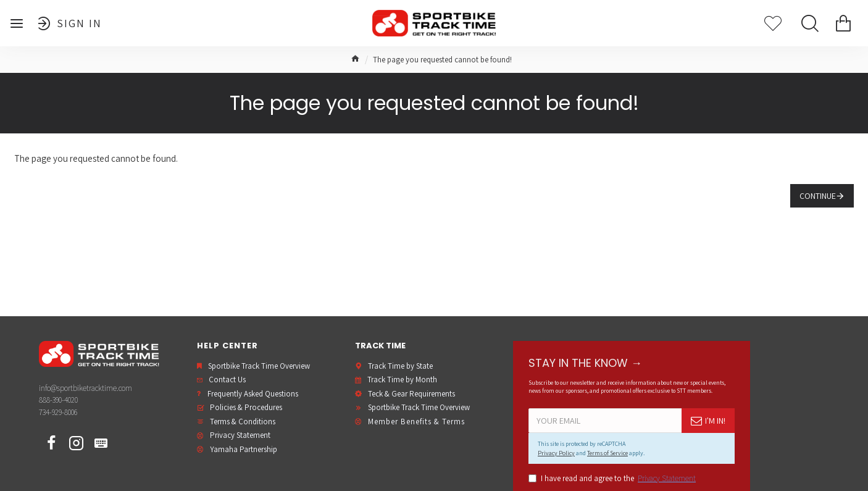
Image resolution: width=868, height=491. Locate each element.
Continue (818, 196)
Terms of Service (607, 453)
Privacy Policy (556, 453)
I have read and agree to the (613, 479)
